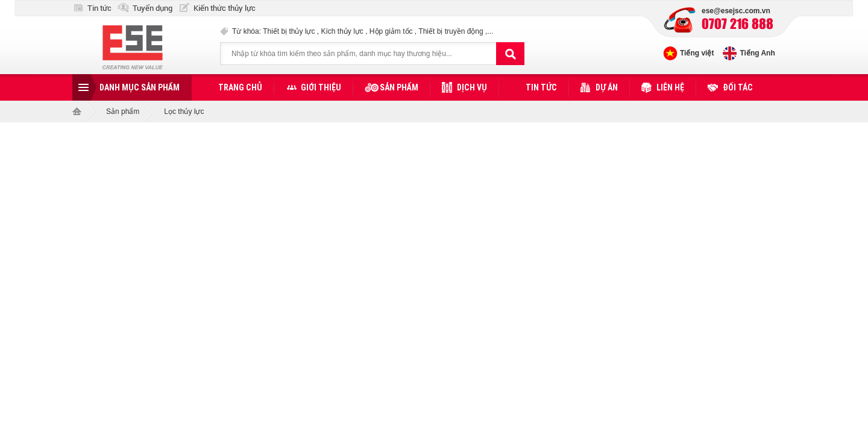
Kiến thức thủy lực (225, 8)
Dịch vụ (472, 87)
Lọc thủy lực (184, 112)
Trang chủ (240, 87)
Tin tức (99, 8)
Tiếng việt (697, 53)
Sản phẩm (399, 87)
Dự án (607, 87)
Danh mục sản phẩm (140, 87)
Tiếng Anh (757, 53)
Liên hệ (670, 87)
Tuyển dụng (153, 8)
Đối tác (738, 87)
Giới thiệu (321, 87)
